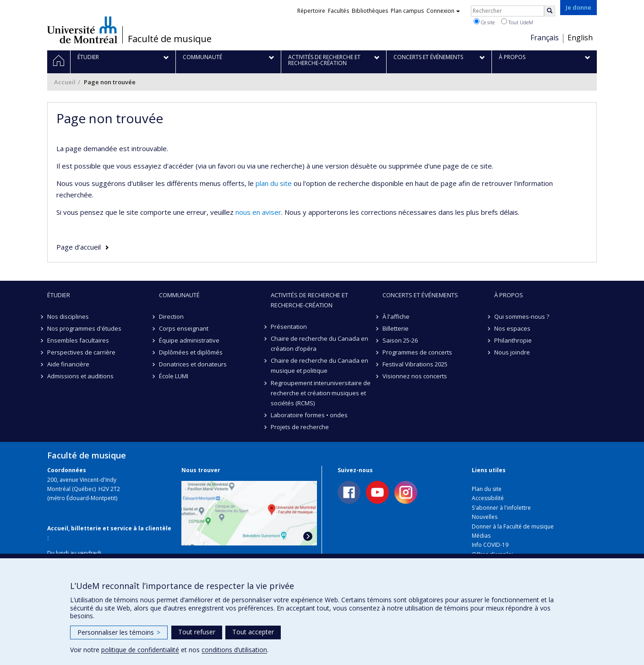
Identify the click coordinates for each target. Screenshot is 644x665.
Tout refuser (197, 632)
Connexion (443, 11)
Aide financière (68, 364)
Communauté (179, 295)
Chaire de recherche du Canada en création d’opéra (319, 343)
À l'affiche (396, 316)
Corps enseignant (184, 328)
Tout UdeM (517, 22)
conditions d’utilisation (234, 650)
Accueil (65, 82)
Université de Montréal (82, 30)
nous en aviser (258, 212)
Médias (481, 536)
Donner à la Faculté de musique (513, 526)
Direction (171, 316)
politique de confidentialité (140, 650)
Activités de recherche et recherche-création (309, 300)
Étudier (59, 295)
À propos (509, 295)
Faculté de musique (170, 39)
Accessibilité (488, 498)
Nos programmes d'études (84, 328)
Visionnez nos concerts (415, 376)
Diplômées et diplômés (191, 352)
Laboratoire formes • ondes (309, 415)
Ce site (484, 22)
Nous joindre (512, 352)
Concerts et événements (420, 295)
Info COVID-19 (490, 545)
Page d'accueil (79, 247)
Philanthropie (513, 340)
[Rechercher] (550, 11)
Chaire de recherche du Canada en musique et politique (319, 365)
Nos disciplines (68, 316)
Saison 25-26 (400, 340)
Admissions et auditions (80, 376)
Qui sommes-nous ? (522, 316)
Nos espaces (512, 328)
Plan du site (487, 489)
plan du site (274, 183)
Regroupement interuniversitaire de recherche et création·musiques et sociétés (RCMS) (321, 393)
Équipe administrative (189, 340)
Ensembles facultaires (78, 340)
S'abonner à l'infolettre (501, 508)
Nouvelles (485, 517)
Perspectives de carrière (81, 352)
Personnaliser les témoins (119, 632)
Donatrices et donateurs (193, 364)
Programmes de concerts (417, 352)
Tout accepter (253, 632)
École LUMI (174, 376)
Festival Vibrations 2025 (415, 364)
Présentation (289, 327)
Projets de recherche (300, 427)
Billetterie (396, 328)
